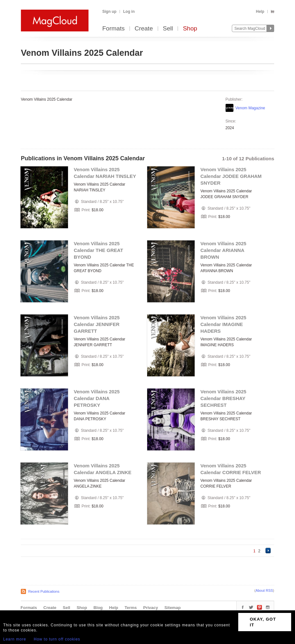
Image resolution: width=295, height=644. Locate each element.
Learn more (15, 639)
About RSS (264, 590)
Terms (131, 608)
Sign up (109, 12)
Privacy (151, 608)
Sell (168, 29)
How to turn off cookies (57, 639)
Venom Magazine (250, 108)
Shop (190, 29)
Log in (129, 12)
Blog (98, 608)
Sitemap (173, 608)
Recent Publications (44, 591)
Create (144, 29)
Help (260, 12)
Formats (114, 29)
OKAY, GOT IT (263, 622)
